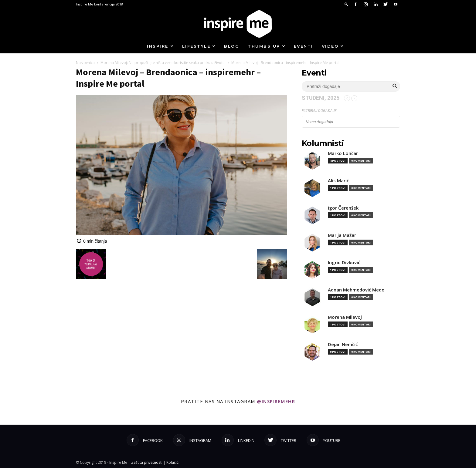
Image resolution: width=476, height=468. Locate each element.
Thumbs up (267, 46)
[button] (346, 4)
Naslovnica (85, 63)
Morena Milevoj (345, 317)
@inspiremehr (276, 401)
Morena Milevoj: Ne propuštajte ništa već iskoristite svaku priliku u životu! (163, 63)
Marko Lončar (343, 153)
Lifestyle (199, 46)
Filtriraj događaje (319, 111)
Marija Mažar (342, 235)
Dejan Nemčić (343, 344)
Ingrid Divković (344, 263)
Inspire (160, 46)
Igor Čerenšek (343, 208)
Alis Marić (338, 181)
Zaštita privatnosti (147, 462)
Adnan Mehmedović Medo (356, 290)
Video (333, 46)
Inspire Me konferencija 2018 (99, 4)
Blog (232, 46)
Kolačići (173, 462)
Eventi (304, 46)
